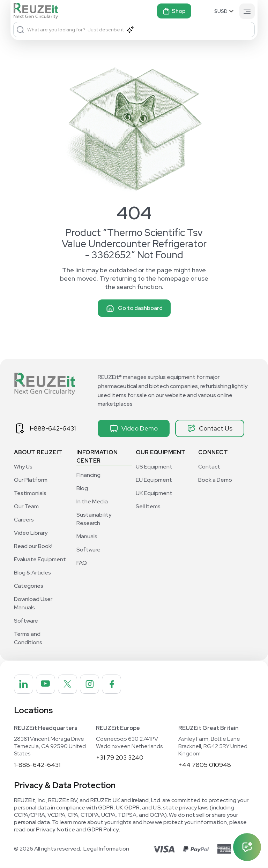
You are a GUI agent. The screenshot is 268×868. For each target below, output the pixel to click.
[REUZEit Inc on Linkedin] (24, 684)
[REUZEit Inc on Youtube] (46, 684)
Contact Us (210, 428)
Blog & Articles (32, 573)
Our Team (26, 506)
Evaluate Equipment (40, 559)
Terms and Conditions (28, 638)
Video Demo (134, 428)
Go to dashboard (134, 308)
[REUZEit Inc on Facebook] (113, 684)
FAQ (82, 563)
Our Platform (31, 480)
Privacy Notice (55, 830)
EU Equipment (154, 480)
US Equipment (154, 467)
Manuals (87, 536)
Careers (24, 520)
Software (26, 621)
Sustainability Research (94, 519)
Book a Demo (215, 480)
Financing (88, 475)
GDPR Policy (103, 830)
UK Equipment (154, 493)
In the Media (92, 501)
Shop (174, 11)
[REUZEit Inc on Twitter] (68, 684)
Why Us (23, 467)
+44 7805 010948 (205, 765)
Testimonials (30, 493)
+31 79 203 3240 (120, 758)
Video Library (31, 533)
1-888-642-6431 (53, 428)
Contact (209, 467)
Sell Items (148, 506)
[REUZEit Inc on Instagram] (91, 684)
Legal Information (106, 849)
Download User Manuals (33, 603)
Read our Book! (33, 546)
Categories (29, 586)
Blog (82, 488)
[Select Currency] (225, 11)
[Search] (20, 30)
